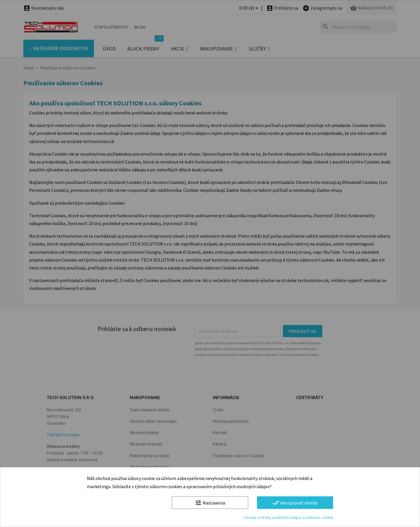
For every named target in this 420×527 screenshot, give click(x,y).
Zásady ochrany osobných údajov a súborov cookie (288, 517)
